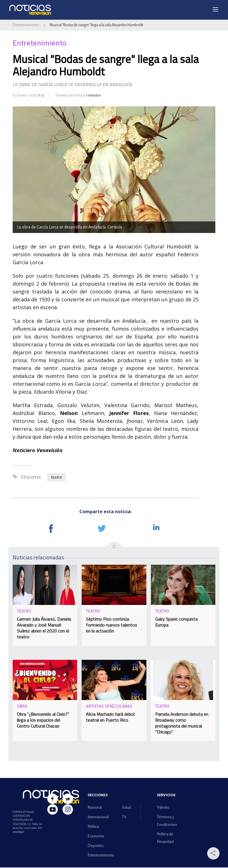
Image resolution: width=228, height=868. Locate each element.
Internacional (98, 817)
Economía (96, 837)
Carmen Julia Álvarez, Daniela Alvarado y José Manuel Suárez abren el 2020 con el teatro (44, 628)
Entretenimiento (26, 25)
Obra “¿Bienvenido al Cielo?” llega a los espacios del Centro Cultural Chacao (43, 721)
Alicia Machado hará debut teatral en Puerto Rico (110, 718)
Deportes (96, 846)
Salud (127, 808)
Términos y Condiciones (167, 821)
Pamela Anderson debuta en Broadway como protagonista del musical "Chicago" (182, 724)
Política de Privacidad (165, 838)
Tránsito (163, 808)
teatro (56, 478)
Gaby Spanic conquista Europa (176, 623)
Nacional (95, 808)
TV (124, 817)
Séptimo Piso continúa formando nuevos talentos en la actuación (111, 625)
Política (93, 827)
